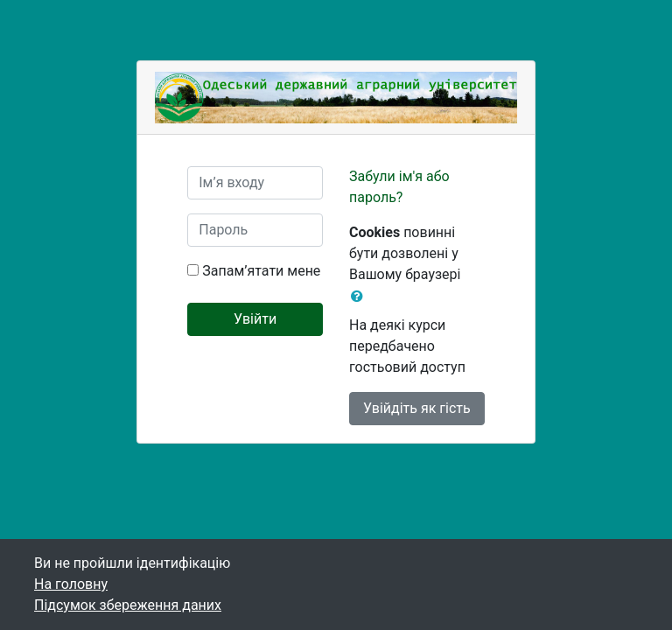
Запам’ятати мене (261, 271)
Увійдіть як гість (417, 408)
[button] (360, 297)
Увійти (255, 319)
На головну (71, 584)
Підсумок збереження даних (128, 605)
